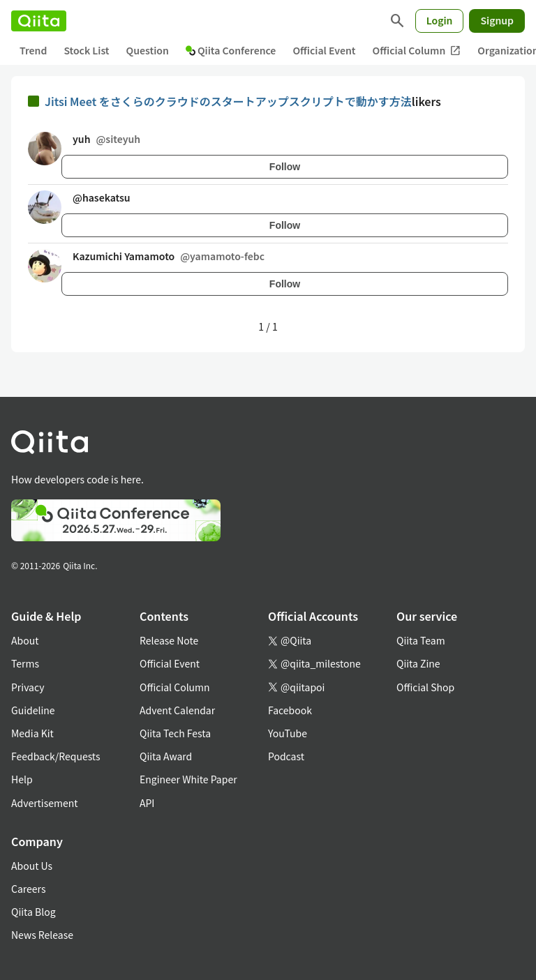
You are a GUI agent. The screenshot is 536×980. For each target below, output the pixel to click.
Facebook (290, 710)
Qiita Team (421, 640)
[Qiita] (39, 21)
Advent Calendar (177, 710)
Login (440, 20)
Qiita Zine (418, 663)
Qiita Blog (33, 912)
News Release (42, 935)
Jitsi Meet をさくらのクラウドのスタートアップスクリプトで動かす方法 (228, 101)
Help (22, 779)
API (147, 803)
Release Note (169, 640)
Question (148, 50)
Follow (285, 167)
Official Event (324, 50)
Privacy (28, 687)
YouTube (288, 733)
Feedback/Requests (56, 756)
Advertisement (45, 803)
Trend (33, 50)
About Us (32, 866)
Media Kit (32, 733)
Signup (497, 20)
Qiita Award (166, 756)
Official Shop (425, 687)
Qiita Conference (231, 50)
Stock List (86, 50)
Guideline (33, 710)
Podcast (286, 756)
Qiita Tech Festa (175, 733)
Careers (28, 889)
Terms (25, 663)
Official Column (417, 51)
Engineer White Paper (188, 779)
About (25, 640)
